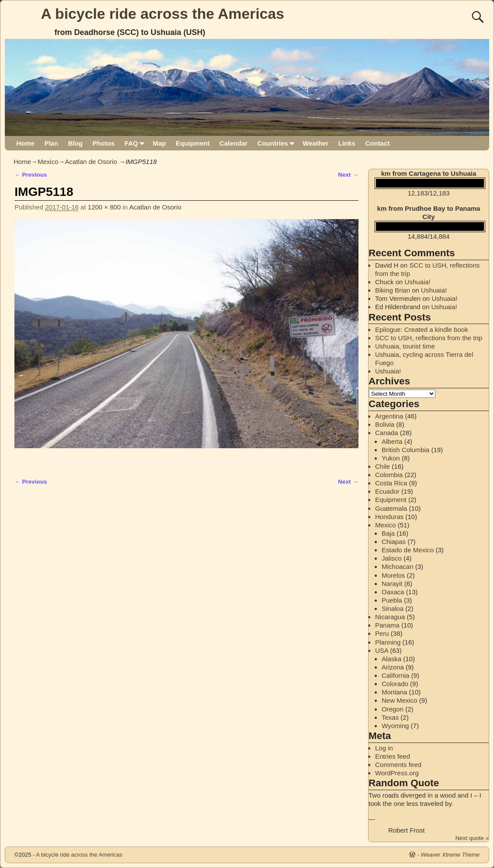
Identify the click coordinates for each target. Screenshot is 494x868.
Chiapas (394, 542)
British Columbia (405, 450)
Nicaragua (390, 617)
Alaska (391, 659)
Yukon (391, 458)
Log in (384, 748)
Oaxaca (393, 592)
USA (382, 650)
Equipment (193, 143)
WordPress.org (397, 773)
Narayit (392, 584)
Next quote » (472, 838)
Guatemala (391, 508)
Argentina (389, 416)
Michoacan (398, 566)
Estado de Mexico (408, 550)
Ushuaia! (418, 282)
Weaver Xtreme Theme (450, 855)
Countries (278, 143)
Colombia (389, 475)
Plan (51, 143)
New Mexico (400, 700)
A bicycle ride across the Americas (163, 14)
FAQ (136, 143)
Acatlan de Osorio (91, 162)
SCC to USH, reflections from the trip (429, 338)
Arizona (393, 667)
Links (347, 143)
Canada (387, 433)
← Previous (31, 175)
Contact (377, 143)
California (395, 675)
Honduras (389, 517)
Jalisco (392, 558)
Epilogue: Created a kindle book (422, 329)
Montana (394, 692)
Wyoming (395, 726)
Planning (388, 642)
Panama (387, 625)
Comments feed (398, 765)
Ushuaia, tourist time (405, 346)
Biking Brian (393, 290)
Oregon (393, 709)
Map (159, 143)
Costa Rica (391, 483)
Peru (382, 633)
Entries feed (393, 756)
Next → (348, 175)
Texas (390, 717)
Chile (383, 466)
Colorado (395, 684)
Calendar (233, 143)
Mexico (48, 162)
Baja (388, 533)
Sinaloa (393, 608)
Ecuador (387, 491)
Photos (103, 143)
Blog (75, 143)
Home (25, 143)
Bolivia (385, 424)
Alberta (392, 441)
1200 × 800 (104, 207)
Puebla (392, 600)
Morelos (393, 575)
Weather (315, 143)
